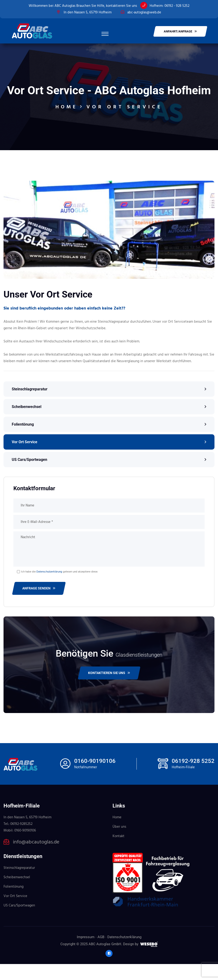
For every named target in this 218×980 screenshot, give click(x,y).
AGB (101, 953)
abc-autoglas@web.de (144, 12)
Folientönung (23, 440)
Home (66, 123)
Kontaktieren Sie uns (109, 689)
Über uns (119, 843)
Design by (131, 960)
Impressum (86, 953)
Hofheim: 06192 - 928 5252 (169, 6)
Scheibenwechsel (27, 423)
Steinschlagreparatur (30, 405)
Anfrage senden (39, 604)
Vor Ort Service (25, 458)
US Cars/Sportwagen (29, 476)
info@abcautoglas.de (36, 858)
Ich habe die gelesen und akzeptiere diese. (60, 588)
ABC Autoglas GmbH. (105, 960)
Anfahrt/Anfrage (180, 31)
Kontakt (119, 852)
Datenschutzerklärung (49, 588)
